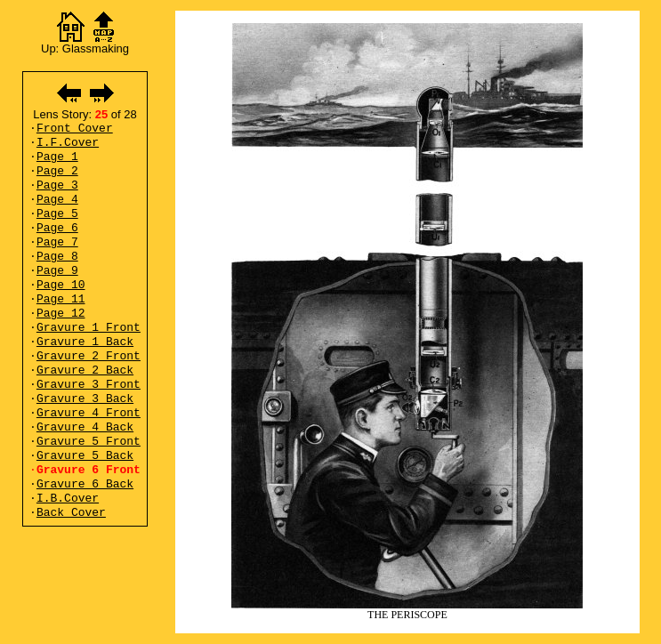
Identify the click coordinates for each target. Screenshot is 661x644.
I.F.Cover (68, 143)
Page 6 (57, 228)
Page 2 (57, 171)
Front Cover (75, 129)
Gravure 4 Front (89, 413)
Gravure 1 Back (85, 342)
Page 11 (61, 299)
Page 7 (57, 242)
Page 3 (57, 185)
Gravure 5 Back (85, 456)
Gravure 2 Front (89, 356)
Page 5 (57, 214)
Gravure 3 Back (85, 399)
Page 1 (57, 157)
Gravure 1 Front (89, 328)
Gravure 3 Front (89, 385)
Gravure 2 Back (85, 370)
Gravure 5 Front (89, 442)
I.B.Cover (68, 499)
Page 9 (57, 271)
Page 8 (57, 257)
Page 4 (57, 200)
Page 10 (61, 285)
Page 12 (61, 314)
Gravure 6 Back (85, 484)
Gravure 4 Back (85, 427)
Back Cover (71, 513)
